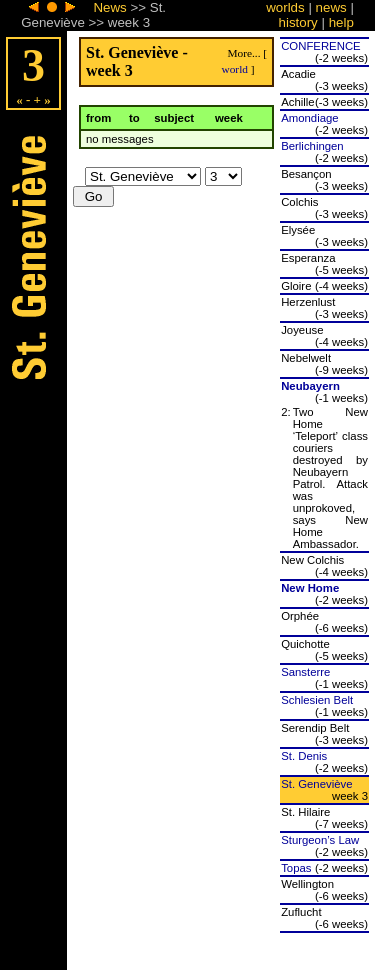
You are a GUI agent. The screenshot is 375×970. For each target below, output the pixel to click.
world (234, 69)
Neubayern (310, 386)
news (331, 7)
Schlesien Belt (317, 700)
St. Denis (304, 756)
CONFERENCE (321, 46)
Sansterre (305, 672)
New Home (310, 588)
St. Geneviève (316, 784)
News (109, 7)
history (298, 22)
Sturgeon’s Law (320, 840)
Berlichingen (312, 146)
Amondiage (309, 118)
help (341, 22)
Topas (296, 868)
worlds (285, 7)
